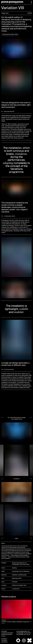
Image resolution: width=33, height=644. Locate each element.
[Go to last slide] (2, 417)
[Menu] (31, 2)
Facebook (4, 640)
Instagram (4, 639)
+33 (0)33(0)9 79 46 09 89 (23, 633)
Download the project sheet (10, 35)
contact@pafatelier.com (23, 631)
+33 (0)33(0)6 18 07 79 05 (23, 634)
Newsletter (4, 642)
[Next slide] (31, 417)
